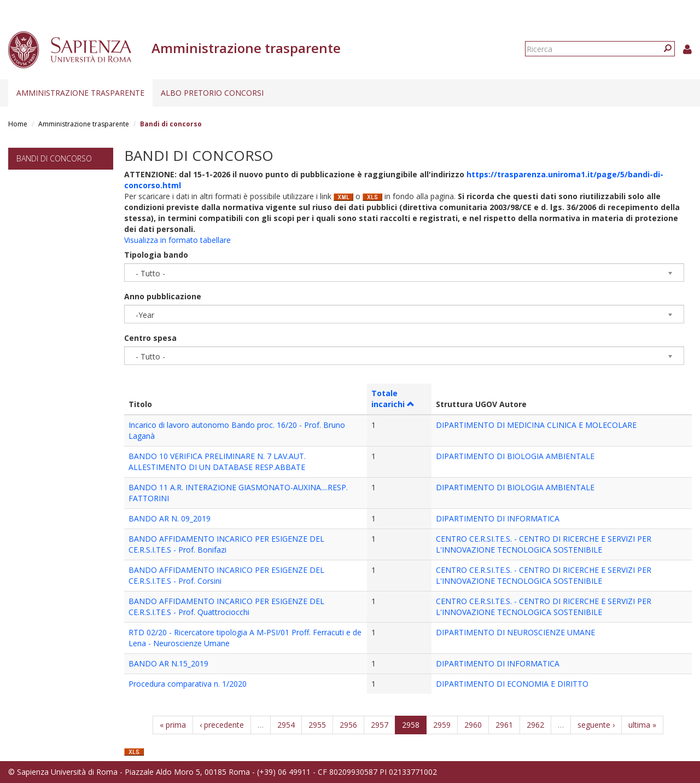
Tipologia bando (156, 255)
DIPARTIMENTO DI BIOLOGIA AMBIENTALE (515, 456)
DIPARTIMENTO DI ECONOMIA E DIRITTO (512, 684)
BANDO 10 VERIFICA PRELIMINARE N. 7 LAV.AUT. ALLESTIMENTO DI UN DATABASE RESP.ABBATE (217, 462)
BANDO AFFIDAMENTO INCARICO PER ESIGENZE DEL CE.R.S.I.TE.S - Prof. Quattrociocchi (226, 607)
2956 (348, 725)
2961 (504, 725)
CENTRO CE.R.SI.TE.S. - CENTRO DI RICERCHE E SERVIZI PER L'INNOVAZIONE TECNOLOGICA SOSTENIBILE (544, 544)
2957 (380, 725)
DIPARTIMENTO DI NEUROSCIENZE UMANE (515, 632)
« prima (173, 725)
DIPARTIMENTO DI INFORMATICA (498, 518)
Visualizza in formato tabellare (177, 240)
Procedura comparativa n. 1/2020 (188, 684)
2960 (473, 725)
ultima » (642, 725)
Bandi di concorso (54, 158)
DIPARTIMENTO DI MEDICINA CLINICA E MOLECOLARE (536, 425)
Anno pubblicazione (163, 296)
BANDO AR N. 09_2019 (170, 518)
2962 (535, 725)
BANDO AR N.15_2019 (168, 663)
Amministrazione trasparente (80, 93)
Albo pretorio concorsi (212, 93)
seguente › (596, 725)
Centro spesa (150, 338)
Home (18, 124)
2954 (286, 725)
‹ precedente (222, 725)
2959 (442, 725)
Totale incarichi (393, 399)
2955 (317, 725)
